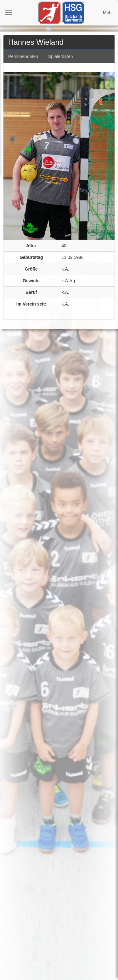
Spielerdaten (61, 56)
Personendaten (23, 56)
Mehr (108, 13)
